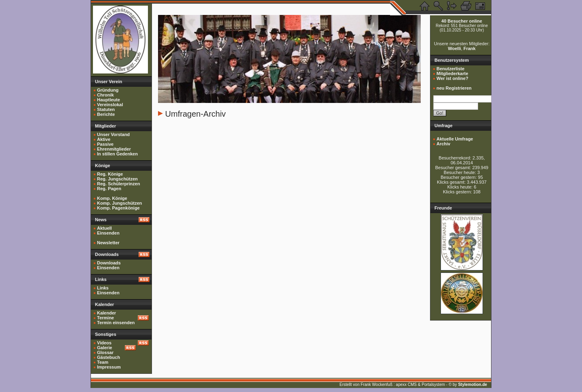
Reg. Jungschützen (117, 179)
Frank (470, 48)
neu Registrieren (454, 88)
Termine (105, 318)
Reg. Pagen (109, 189)
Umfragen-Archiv (196, 114)
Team (103, 362)
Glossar (105, 352)
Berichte (106, 114)
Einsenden (108, 233)
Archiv (443, 144)
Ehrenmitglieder (114, 149)
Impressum (109, 367)
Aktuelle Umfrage (455, 139)
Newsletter (108, 243)
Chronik (105, 95)
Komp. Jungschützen (119, 203)
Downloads (109, 263)
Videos (104, 343)
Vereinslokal (110, 105)
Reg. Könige (110, 174)
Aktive (104, 139)
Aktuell (104, 228)
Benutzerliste (450, 69)
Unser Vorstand (113, 134)
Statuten (106, 109)
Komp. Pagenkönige (118, 208)
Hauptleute (109, 100)
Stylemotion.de (472, 385)
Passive (105, 144)
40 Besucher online (462, 21)
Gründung (108, 90)
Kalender (106, 313)
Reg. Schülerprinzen (118, 184)
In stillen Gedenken (117, 154)
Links (103, 288)
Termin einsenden (116, 323)
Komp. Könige (112, 198)
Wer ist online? (452, 78)
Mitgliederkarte (452, 73)
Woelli (454, 48)
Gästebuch (109, 357)
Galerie (104, 348)
